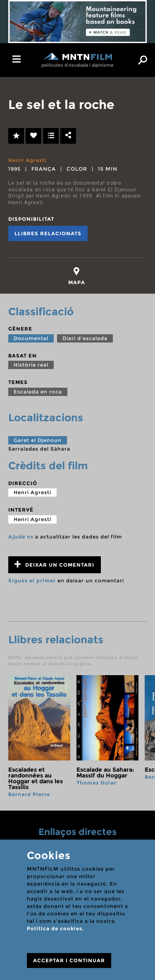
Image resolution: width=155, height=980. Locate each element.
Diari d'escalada (85, 338)
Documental (31, 338)
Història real (31, 365)
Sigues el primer (32, 581)
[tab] (77, 276)
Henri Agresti (27, 160)
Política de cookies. (55, 928)
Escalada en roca (38, 392)
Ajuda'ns (21, 537)
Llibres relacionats (48, 233)
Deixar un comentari (54, 564)
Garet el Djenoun (38, 440)
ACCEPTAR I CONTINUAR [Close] (69, 960)
